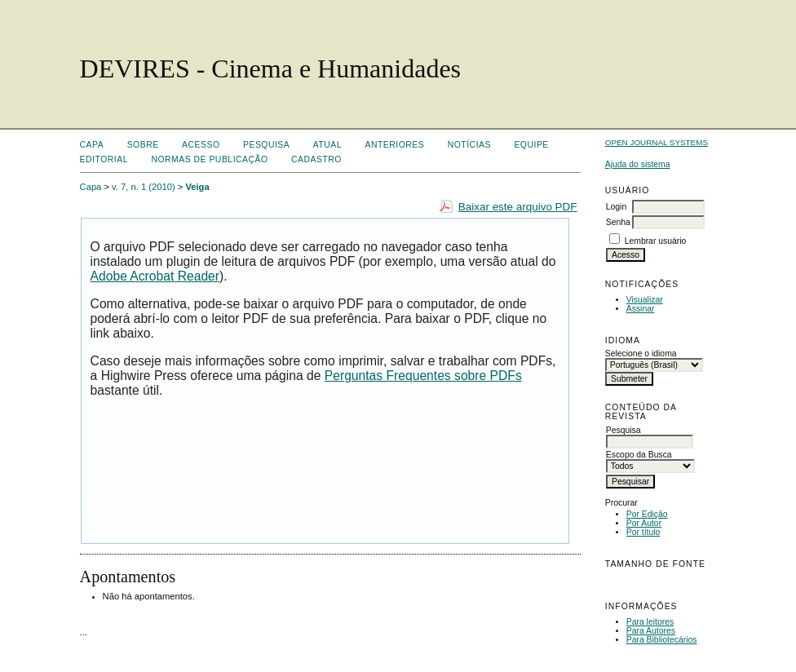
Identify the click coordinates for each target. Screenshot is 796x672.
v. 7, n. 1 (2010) (144, 187)
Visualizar (645, 300)
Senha (618, 222)
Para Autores (651, 631)
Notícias (469, 145)
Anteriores (395, 145)
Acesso (201, 145)
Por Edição (647, 514)
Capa (92, 145)
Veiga (197, 187)
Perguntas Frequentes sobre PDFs (423, 376)
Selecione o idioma (641, 354)
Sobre (143, 145)
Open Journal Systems (657, 142)
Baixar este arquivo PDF (518, 207)
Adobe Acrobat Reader (155, 276)
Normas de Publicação (209, 159)
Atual (327, 145)
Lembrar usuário (656, 241)
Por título (643, 532)
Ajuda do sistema (638, 164)
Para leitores (650, 622)
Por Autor (644, 523)
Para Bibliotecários (662, 640)
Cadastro (316, 159)
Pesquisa (266, 145)
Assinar (641, 309)
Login (616, 207)
